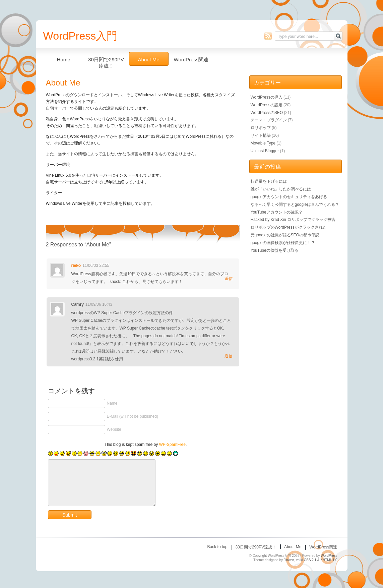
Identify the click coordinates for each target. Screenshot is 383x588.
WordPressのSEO (267, 113)
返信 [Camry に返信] (229, 356)
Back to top (217, 547)
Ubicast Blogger (265, 151)
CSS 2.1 (310, 560)
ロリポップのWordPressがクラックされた (289, 227)
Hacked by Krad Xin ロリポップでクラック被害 (293, 220)
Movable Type (263, 143)
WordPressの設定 (267, 105)
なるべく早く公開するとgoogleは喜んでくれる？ (295, 204)
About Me (148, 60)
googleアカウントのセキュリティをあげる (289, 197)
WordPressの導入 (267, 97)
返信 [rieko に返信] (229, 279)
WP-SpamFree (172, 445)
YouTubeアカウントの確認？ (277, 212)
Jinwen (289, 560)
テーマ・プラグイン (269, 120)
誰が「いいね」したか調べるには (281, 189)
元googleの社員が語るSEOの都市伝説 (285, 235)
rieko (76, 266)
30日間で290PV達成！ (106, 61)
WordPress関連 (191, 60)
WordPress (329, 556)
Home (63, 60)
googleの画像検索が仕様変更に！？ (283, 243)
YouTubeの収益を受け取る (275, 250)
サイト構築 (261, 135)
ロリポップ (261, 128)
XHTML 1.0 (329, 560)
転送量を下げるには (269, 181)
